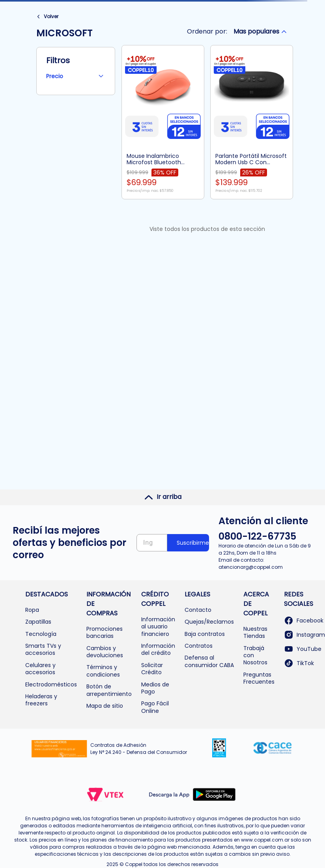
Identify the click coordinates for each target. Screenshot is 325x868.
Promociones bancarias (105, 632)
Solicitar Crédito (152, 669)
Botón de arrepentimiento (109, 690)
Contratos (199, 646)
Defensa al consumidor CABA (209, 661)
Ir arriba (163, 497)
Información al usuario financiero (158, 627)
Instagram (304, 635)
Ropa (32, 610)
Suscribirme (193, 543)
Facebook (304, 621)
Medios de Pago (155, 688)
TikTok (299, 663)
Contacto (198, 610)
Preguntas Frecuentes (259, 678)
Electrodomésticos (51, 684)
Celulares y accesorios (40, 669)
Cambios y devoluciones (105, 652)
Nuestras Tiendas (255, 632)
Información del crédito (158, 649)
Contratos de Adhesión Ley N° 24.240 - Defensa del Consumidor (139, 749)
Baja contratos (205, 634)
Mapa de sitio (105, 706)
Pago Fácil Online (155, 707)
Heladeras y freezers (41, 700)
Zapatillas (38, 622)
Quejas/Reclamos (209, 622)
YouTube (303, 649)
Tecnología (41, 634)
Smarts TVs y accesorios (43, 649)
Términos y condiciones (103, 671)
